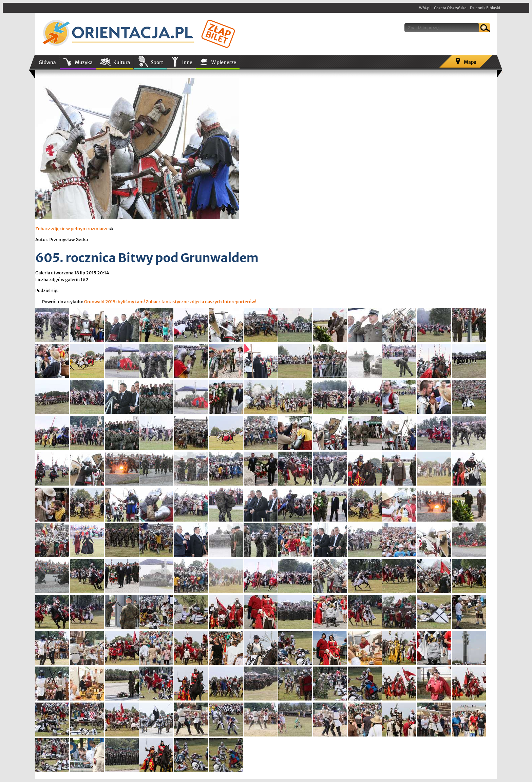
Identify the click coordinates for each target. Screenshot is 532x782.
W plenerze (224, 62)
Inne (187, 62)
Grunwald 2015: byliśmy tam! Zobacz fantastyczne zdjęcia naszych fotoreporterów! (170, 302)
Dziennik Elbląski (485, 8)
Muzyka (84, 62)
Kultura (122, 62)
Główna (47, 62)
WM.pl (425, 8)
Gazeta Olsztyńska (450, 8)
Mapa (470, 62)
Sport (157, 62)
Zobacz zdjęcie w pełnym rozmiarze (74, 229)
